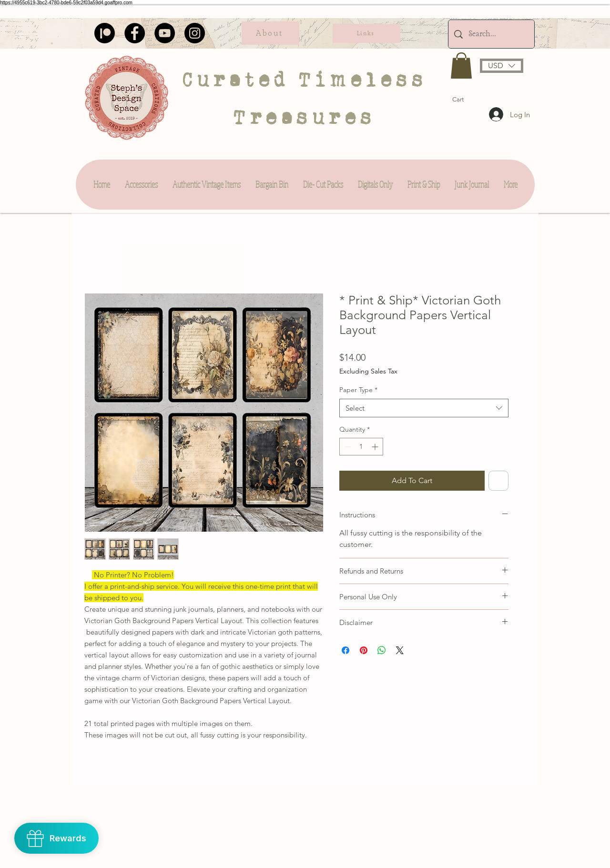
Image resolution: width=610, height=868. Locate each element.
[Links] (366, 33)
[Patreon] (105, 33)
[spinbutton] (361, 447)
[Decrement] (347, 447)
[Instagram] (195, 33)
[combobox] (424, 408)
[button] (461, 66)
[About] (270, 33)
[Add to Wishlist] (498, 481)
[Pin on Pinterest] (364, 650)
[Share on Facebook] (346, 650)
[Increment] (376, 447)
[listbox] (502, 66)
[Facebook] (135, 33)
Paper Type (358, 390)
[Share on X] (400, 650)
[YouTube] (165, 33)
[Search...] (491, 34)
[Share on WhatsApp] (382, 650)
